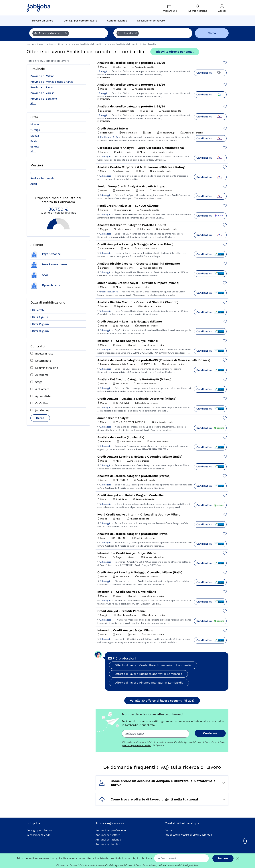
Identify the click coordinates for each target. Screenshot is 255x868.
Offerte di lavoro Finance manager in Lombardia (149, 683)
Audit (34, 184)
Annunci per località (108, 844)
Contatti (170, 830)
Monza (35, 136)
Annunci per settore (108, 835)
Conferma (210, 733)
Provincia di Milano (42, 76)
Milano (35, 124)
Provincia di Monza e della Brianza (52, 82)
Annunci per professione (111, 830)
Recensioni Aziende (38, 835)
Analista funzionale (42, 178)
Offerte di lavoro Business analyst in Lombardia (148, 674)
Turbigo (35, 130)
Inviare (223, 858)
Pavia (34, 141)
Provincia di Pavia (41, 87)
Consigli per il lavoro (39, 830)
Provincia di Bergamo (44, 99)
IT (31, 173)
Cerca (40, 418)
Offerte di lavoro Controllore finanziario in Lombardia (153, 665)
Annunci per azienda (108, 840)
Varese (35, 147)
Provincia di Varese (42, 93)
